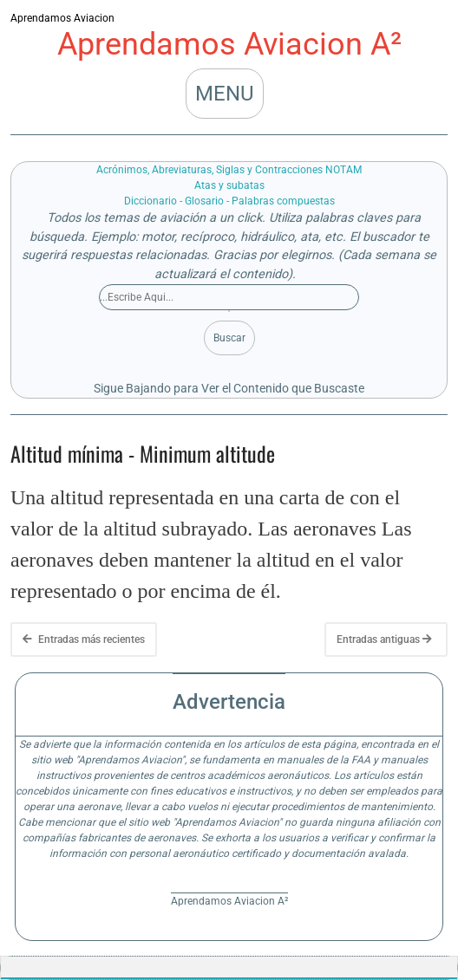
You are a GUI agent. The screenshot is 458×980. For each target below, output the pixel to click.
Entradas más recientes (84, 639)
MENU (225, 94)
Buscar (229, 338)
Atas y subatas (229, 185)
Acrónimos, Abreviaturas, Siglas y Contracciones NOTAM (229, 170)
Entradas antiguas (384, 639)
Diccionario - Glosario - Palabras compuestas (229, 201)
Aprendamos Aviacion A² (229, 44)
